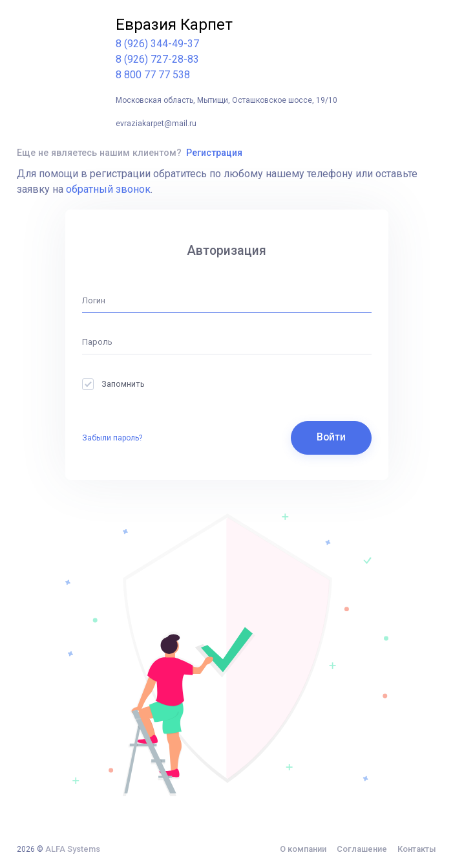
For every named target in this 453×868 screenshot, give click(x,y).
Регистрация (214, 153)
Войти (331, 437)
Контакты (417, 849)
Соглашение (362, 849)
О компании (303, 849)
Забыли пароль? (112, 438)
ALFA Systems (73, 849)
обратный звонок (108, 189)
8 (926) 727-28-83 (157, 59)
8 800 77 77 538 (153, 75)
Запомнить (113, 384)
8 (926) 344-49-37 (157, 44)
